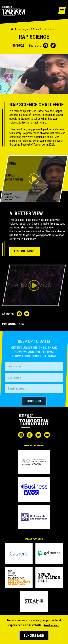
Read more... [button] (51, 625)
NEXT (22, 324)
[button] (34, 636)
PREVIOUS (9, 324)
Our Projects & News (28, 29)
